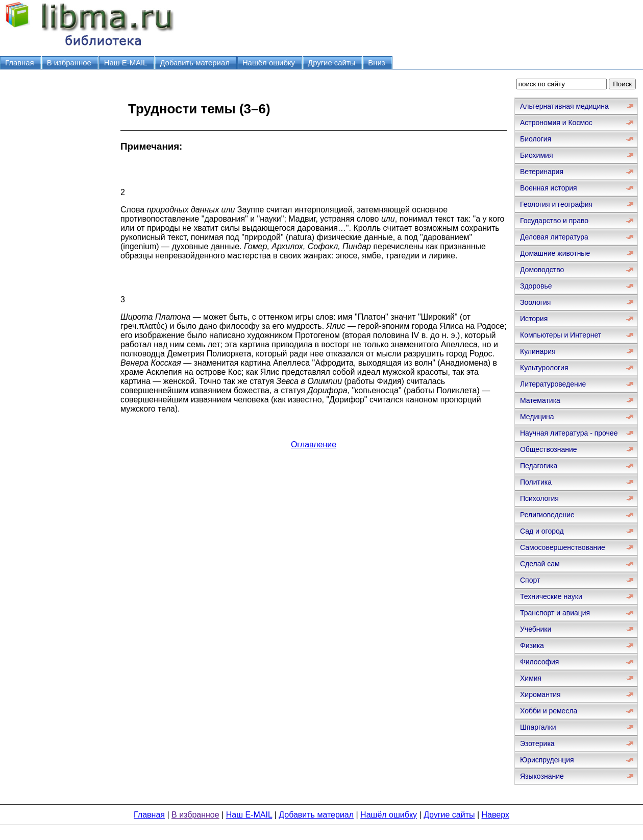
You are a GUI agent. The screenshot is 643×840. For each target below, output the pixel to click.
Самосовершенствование (563, 547)
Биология (536, 139)
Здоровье (536, 286)
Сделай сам (540, 564)
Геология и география (556, 204)
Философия (539, 662)
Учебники (536, 629)
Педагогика (539, 466)
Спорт (530, 580)
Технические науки (551, 596)
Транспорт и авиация (555, 613)
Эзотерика (537, 743)
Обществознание (549, 449)
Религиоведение (547, 515)
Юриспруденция (547, 760)
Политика (536, 482)
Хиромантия (540, 694)
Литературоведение (553, 384)
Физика (532, 645)
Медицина (537, 417)
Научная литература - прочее (569, 433)
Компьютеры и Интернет (561, 335)
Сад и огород (542, 531)
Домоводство (542, 270)
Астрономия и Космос (556, 123)
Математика (540, 400)
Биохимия (536, 155)
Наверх (496, 815)
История (534, 319)
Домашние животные (555, 253)
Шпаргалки (538, 727)
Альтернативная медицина (564, 106)
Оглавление (314, 445)
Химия (531, 678)
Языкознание (542, 776)
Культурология (544, 368)
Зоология (535, 302)
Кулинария (538, 351)
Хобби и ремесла (549, 711)
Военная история (549, 188)
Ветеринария (542, 172)
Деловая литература (554, 237)
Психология (539, 498)
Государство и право (554, 221)
